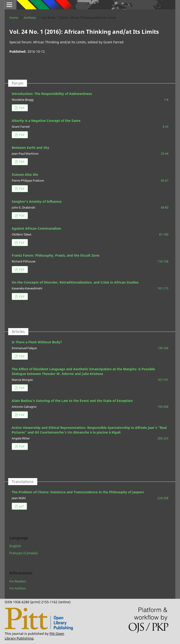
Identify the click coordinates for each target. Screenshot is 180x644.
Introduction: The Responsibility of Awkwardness (52, 94)
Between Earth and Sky (30, 148)
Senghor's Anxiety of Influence (37, 201)
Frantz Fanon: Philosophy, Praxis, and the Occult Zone (56, 255)
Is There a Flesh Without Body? (37, 342)
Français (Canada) (24, 553)
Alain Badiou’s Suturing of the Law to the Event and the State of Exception (72, 401)
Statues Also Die (25, 174)
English (15, 546)
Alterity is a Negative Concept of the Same (46, 121)
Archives (30, 18)
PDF (21, 108)
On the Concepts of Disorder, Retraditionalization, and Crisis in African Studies (75, 282)
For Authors (18, 588)
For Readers (18, 581)
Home (14, 18)
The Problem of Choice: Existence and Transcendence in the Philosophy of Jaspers (78, 492)
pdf (21, 506)
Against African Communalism (36, 228)
